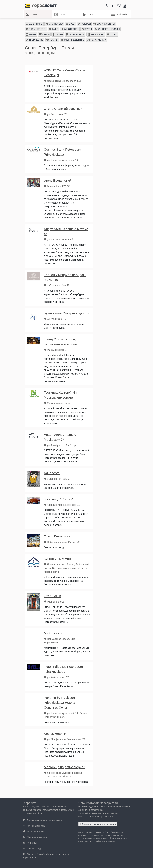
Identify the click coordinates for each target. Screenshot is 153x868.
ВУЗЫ (70, 24)
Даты (59, 14)
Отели (31, 14)
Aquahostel (52, 473)
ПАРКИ (58, 34)
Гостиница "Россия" (59, 499)
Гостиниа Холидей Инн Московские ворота (61, 395)
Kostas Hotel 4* (55, 734)
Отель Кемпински (57, 536)
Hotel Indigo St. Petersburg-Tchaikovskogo (64, 669)
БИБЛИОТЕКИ (54, 24)
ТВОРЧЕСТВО (35, 40)
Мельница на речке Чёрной (65, 767)
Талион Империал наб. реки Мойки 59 (65, 277)
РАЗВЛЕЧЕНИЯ (75, 34)
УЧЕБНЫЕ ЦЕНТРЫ (73, 40)
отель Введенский (57, 180)
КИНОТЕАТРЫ (70, 29)
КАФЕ (53, 29)
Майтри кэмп (54, 633)
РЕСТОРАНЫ (96, 34)
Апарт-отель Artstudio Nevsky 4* (66, 231)
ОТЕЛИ (44, 34)
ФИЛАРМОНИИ (97, 40)
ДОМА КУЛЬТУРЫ (104, 24)
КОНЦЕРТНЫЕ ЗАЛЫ (107, 29)
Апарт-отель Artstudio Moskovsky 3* (60, 437)
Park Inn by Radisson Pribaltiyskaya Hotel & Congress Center (60, 702)
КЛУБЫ (87, 29)
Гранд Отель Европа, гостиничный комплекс (61, 342)
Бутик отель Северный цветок (66, 313)
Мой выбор (120, 14)
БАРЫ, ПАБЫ (34, 24)
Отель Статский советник (63, 109)
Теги (88, 14)
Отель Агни (52, 596)
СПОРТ (112, 34)
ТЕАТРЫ (52, 40)
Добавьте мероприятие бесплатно (98, 824)
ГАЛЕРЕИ (84, 24)
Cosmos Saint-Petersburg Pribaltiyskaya (62, 152)
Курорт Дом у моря (58, 559)
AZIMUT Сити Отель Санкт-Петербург (65, 73)
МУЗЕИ (31, 34)
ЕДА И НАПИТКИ (36, 29)
